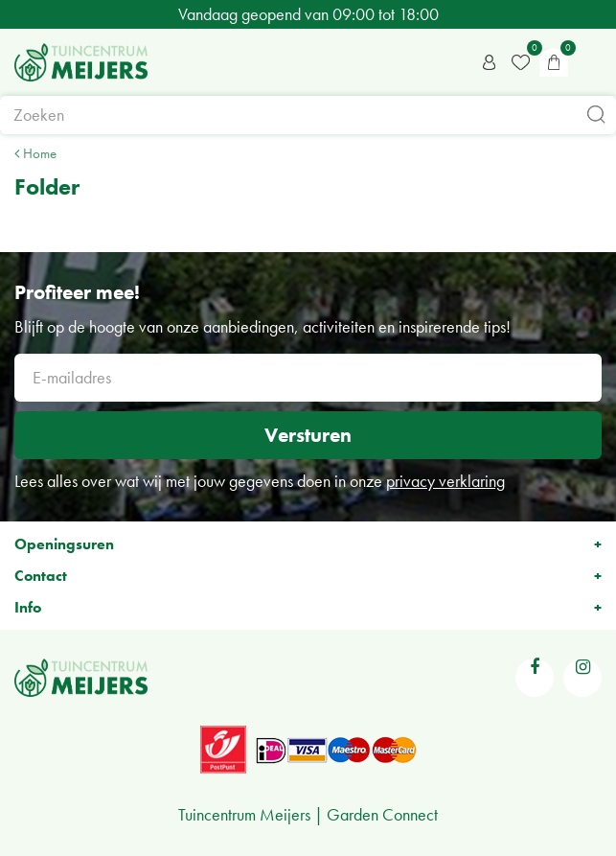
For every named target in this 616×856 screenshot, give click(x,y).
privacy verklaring (445, 481)
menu (592, 62)
